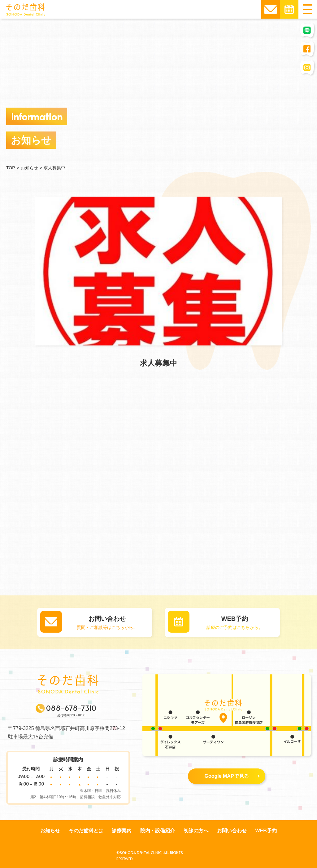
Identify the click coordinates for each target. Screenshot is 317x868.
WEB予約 (266, 831)
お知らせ (50, 831)
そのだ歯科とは (86, 831)
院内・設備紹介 (158, 831)
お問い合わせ (232, 831)
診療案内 (122, 831)
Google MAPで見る (232, 776)
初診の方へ (196, 831)
